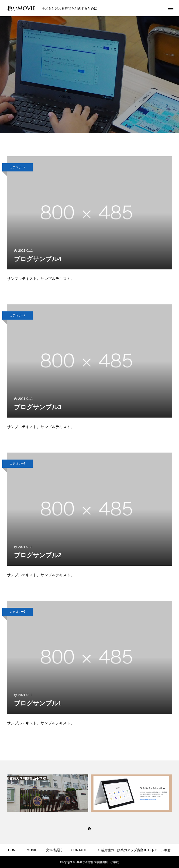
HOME (13, 850)
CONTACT (79, 850)
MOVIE (32, 850)
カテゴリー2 (18, 167)
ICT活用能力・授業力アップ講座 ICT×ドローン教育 (133, 850)
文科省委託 (54, 850)
